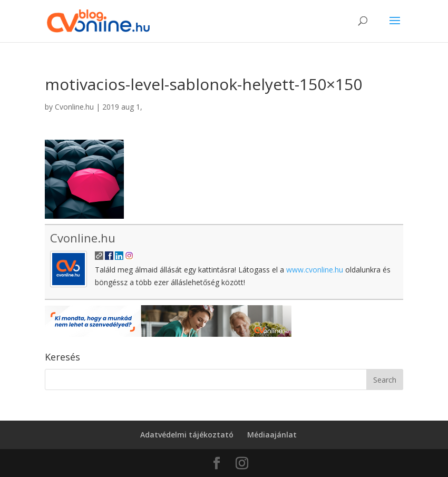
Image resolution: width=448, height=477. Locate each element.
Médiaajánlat (272, 435)
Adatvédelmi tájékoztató (187, 435)
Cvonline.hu (74, 107)
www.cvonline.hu (315, 270)
